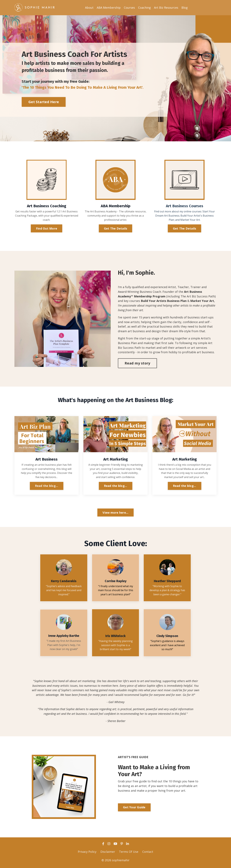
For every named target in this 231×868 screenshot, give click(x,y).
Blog (185, 8)
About (89, 8)
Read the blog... (47, 486)
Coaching (144, 8)
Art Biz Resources (166, 8)
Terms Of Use (129, 852)
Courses (129, 8)
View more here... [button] (115, 513)
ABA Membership (109, 8)
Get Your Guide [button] (134, 808)
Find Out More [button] (47, 228)
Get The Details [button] (116, 228)
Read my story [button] (137, 363)
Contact (148, 852)
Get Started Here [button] (44, 102)
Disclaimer (108, 852)
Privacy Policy (87, 852)
